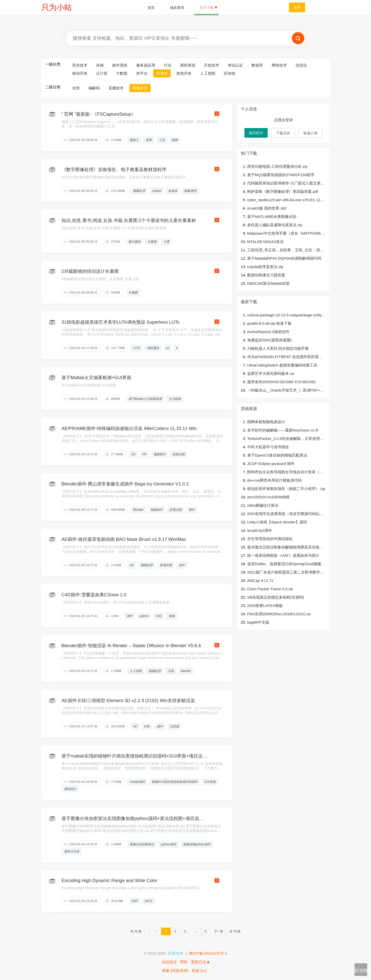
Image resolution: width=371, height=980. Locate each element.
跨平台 (142, 73)
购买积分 (256, 133)
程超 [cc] (199, 971)
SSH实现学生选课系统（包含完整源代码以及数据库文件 (285, 514)
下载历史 (283, 133)
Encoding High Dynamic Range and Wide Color (110, 881)
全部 (76, 88)
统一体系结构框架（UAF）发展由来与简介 (283, 555)
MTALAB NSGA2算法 (265, 242)
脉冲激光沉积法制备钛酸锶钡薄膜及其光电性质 (285, 548)
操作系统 (120, 65)
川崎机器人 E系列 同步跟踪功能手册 (278, 348)
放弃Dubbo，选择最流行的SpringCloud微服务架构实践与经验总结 (286, 564)
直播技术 (116, 88)
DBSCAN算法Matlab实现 (268, 283)
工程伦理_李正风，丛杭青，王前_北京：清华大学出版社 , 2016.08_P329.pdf (285, 250)
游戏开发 (184, 73)
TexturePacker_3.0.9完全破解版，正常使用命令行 (286, 439)
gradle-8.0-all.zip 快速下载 (269, 323)
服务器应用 (146, 65)
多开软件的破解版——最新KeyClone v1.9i (283, 430)
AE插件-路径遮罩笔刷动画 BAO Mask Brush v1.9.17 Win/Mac (124, 539)
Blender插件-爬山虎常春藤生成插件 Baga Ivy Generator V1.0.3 (125, 484)
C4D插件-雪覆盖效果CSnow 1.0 (94, 595)
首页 (151, 8)
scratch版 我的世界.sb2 (267, 208)
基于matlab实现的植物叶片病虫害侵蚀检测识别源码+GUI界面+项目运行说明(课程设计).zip (134, 756)
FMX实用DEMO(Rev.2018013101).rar (279, 614)
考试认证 (235, 65)
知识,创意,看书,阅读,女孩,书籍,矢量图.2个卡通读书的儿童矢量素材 (129, 220)
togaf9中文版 (258, 622)
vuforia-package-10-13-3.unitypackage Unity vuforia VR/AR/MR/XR (286, 315)
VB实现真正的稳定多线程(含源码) (276, 597)
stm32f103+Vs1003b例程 (268, 497)
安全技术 (80, 65)
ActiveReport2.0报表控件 (268, 332)
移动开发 (80, 73)
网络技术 (279, 65)
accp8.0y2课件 (260, 530)
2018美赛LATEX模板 (265, 606)
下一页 (219, 931)
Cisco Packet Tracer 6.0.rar (270, 589)
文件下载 (208, 8)
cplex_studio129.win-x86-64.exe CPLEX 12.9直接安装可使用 (285, 200)
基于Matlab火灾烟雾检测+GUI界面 (97, 378)
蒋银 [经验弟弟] (175, 971)
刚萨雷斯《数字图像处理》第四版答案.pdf (283, 191)
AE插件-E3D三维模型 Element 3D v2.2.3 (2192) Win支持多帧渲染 (128, 701)
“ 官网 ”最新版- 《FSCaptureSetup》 (99, 114)
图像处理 (140, 88)
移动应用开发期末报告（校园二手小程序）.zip (286, 489)
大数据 (122, 73)
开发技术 (211, 65)
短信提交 (169, 962)
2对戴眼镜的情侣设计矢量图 (90, 271)
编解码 (94, 88)
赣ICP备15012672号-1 (208, 953)
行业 (168, 65)
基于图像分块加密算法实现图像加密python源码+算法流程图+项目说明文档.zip (133, 819)
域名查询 (177, 8)
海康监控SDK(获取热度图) (269, 340)
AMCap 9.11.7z (260, 580)
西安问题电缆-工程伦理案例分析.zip (277, 166)
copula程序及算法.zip (265, 267)
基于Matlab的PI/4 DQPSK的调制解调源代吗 (284, 258)
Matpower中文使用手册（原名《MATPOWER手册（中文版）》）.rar (286, 234)
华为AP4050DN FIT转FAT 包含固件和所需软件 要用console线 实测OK (285, 357)
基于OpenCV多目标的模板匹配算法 (277, 455)
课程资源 (188, 65)
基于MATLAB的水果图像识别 (272, 217)
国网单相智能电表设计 (266, 422)
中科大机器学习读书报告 (268, 447)
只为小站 (56, 7)
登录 (297, 7)
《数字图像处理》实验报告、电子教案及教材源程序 (114, 170)
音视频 (162, 73)
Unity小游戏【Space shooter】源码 (277, 522)
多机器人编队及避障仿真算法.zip (275, 225)
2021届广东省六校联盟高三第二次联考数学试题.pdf (286, 573)
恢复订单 (310, 133)
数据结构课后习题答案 (266, 275)
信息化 (301, 65)
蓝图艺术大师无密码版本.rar (271, 373)
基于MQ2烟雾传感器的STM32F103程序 (281, 175)
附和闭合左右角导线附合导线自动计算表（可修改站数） (285, 472)
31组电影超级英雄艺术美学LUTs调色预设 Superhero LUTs (121, 322)
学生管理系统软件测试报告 (270, 539)
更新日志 (200, 962)
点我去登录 (284, 120)
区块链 (230, 73)
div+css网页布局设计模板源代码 (274, 480)
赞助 (184, 962)
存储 (100, 65)
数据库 (257, 65)
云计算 (102, 73)
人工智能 (208, 73)
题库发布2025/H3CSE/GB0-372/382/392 (281, 382)
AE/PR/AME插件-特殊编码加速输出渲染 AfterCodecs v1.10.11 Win (129, 428)
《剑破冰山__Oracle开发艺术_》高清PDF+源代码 (286, 391)
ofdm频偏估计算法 (263, 505)
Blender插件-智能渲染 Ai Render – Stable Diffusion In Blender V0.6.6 (131, 646)
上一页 (153, 931)
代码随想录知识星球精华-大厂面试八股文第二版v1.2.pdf (286, 184)
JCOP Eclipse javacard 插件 (271, 464)
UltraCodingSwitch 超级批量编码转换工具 (282, 365)
